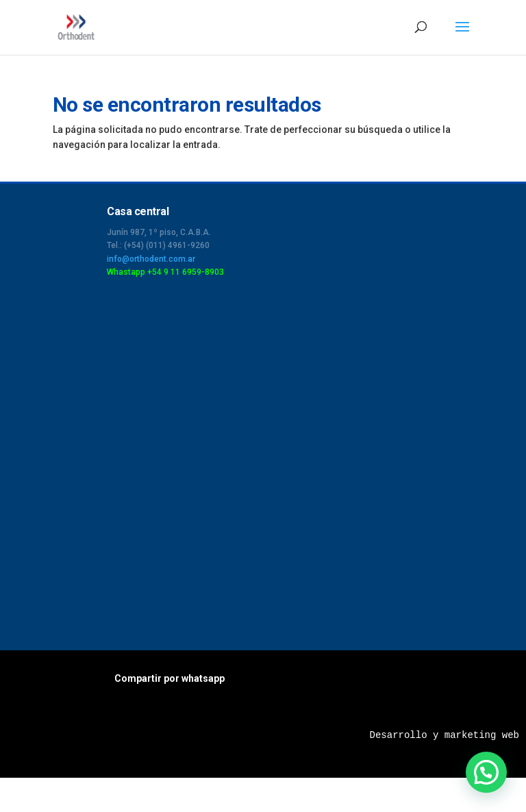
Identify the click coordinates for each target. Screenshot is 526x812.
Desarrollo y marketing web (444, 735)
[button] (486, 772)
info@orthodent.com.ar (151, 259)
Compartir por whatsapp (170, 678)
